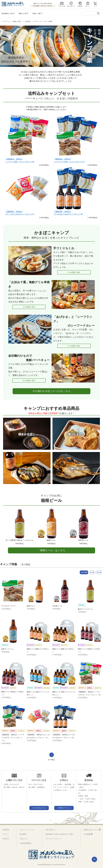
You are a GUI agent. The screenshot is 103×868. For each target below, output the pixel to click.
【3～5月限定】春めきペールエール (19, 540)
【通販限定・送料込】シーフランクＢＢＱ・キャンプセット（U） (13, 738)
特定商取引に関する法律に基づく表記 (59, 834)
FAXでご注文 (62, 6)
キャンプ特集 (48, 21)
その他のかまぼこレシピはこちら (51, 390)
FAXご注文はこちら (39, 808)
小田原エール (83, 540)
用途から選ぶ (17, 21)
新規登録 (80, 6)
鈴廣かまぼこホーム (91, 830)
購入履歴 (23, 834)
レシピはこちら (74, 271)
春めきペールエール (85, 609)
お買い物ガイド (71, 6)
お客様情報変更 (26, 844)
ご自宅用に (28, 21)
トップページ (6, 21)
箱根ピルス (51, 540)
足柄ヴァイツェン (8, 649)
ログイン (6, 834)
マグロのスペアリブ (9, 606)
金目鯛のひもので (29, 358)
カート (96, 6)
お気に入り (24, 839)
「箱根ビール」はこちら (52, 550)
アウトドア (38, 21)
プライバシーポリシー (53, 839)
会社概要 (87, 834)
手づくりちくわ (64, 248)
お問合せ (6, 839)
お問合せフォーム (64, 808)
